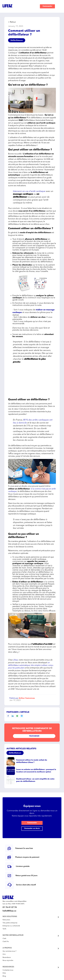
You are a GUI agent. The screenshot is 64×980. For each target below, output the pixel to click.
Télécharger (34, 736)
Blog (4, 976)
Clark (4, 939)
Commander (47, 6)
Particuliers (6, 920)
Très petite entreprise (10, 923)
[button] (59, 6)
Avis (4, 954)
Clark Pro (6, 942)
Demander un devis (32, 829)
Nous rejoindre (8, 960)
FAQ (4, 973)
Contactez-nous (8, 970)
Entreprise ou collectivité (11, 926)
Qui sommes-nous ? (9, 951)
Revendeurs (7, 957)
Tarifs (4, 929)
